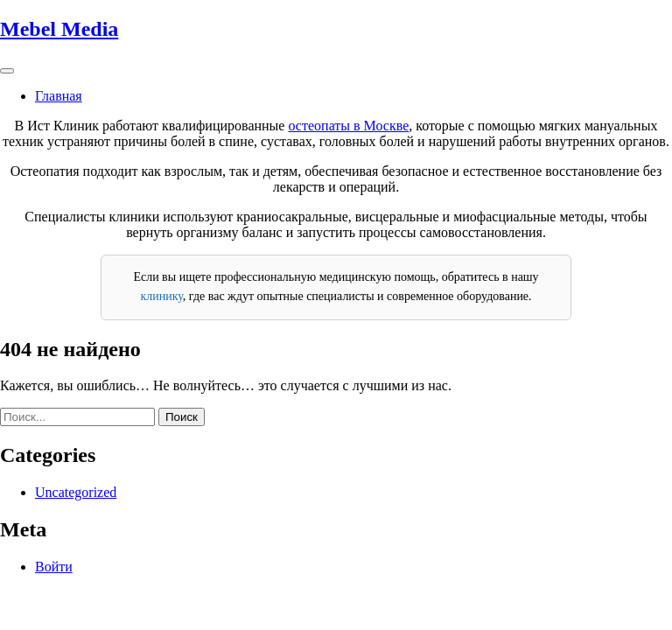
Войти (54, 567)
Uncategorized (76, 492)
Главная (59, 96)
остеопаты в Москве (348, 126)
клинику (161, 296)
